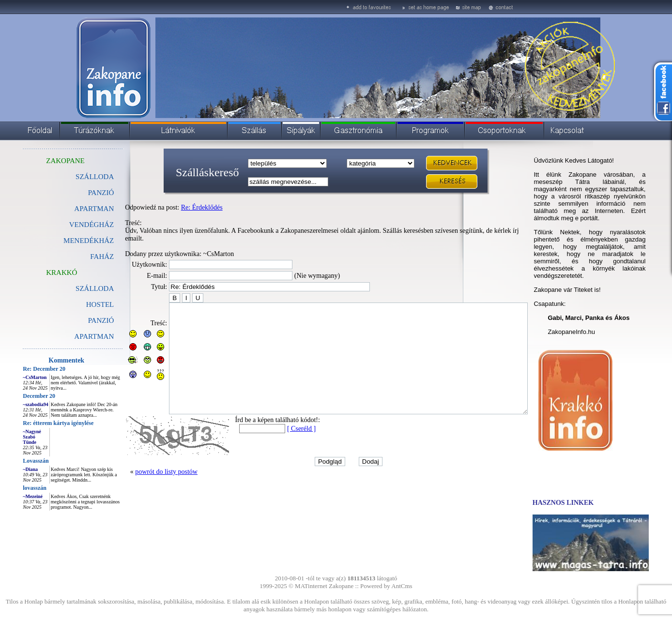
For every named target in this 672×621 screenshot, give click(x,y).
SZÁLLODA (73, 177)
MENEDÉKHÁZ (67, 241)
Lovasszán (14, 461)
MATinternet (311, 586)
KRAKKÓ (40, 273)
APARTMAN (72, 209)
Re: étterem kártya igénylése (36, 423)
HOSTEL (78, 304)
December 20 (17, 396)
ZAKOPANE (43, 161)
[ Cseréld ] (280, 443)
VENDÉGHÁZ (70, 225)
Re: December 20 (22, 369)
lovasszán (13, 488)
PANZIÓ (79, 193)
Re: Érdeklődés (180, 207)
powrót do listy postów (145, 486)
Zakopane (341, 586)
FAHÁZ (80, 257)
